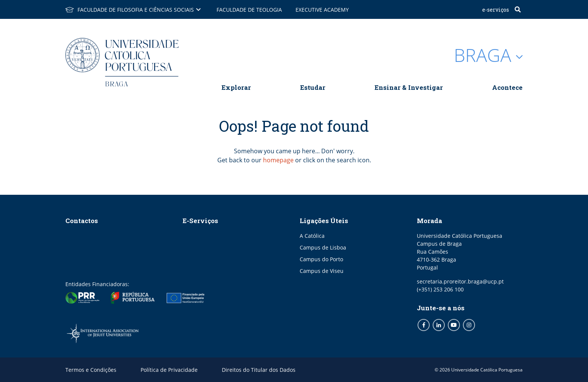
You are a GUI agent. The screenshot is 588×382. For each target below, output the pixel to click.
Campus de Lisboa (323, 247)
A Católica (312, 236)
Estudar (313, 87)
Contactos (82, 221)
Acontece (507, 87)
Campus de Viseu (322, 271)
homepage (278, 160)
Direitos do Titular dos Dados (259, 370)
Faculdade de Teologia (249, 10)
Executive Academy (322, 10)
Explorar (236, 87)
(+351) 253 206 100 (440, 289)
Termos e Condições (91, 370)
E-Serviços (496, 10)
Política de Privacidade (169, 370)
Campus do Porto (321, 259)
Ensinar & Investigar (409, 87)
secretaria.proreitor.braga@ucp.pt (460, 281)
